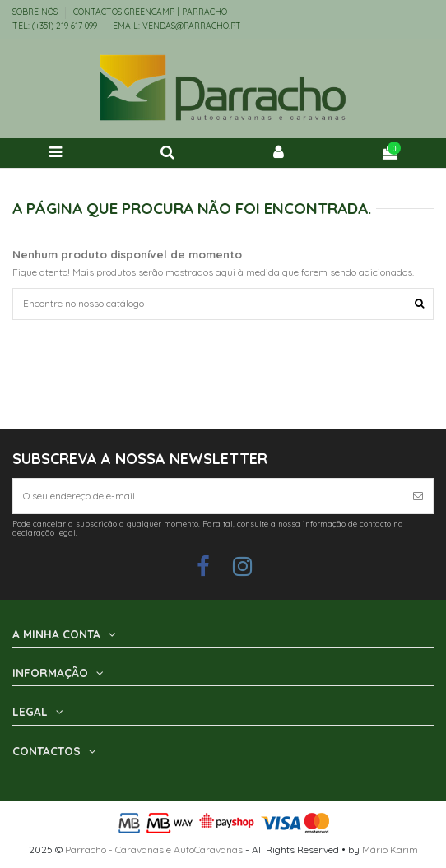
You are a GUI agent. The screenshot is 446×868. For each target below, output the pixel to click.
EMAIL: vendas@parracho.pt (177, 26)
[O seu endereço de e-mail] (208, 496)
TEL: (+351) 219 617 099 (56, 26)
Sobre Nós (36, 12)
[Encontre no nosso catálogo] (419, 304)
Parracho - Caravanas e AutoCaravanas (154, 849)
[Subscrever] (418, 496)
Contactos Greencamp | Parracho (150, 12)
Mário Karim (390, 849)
